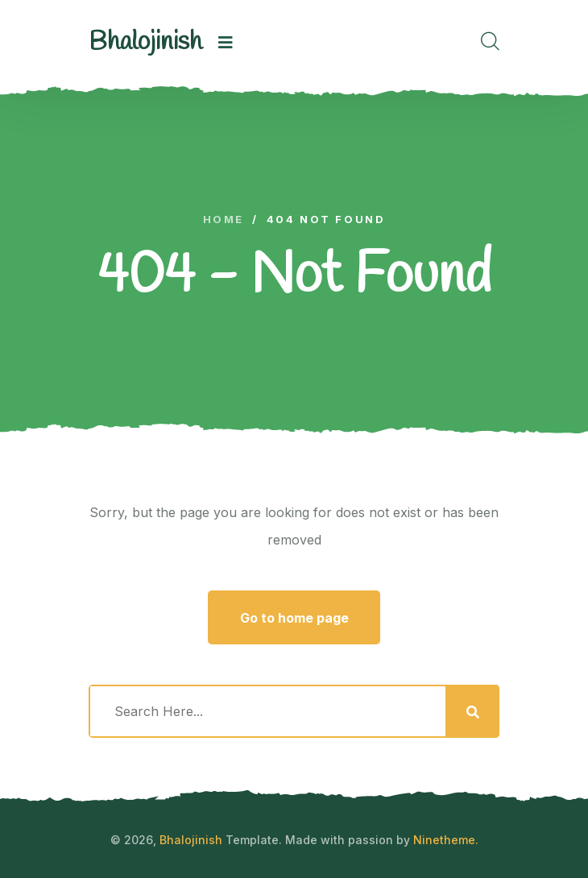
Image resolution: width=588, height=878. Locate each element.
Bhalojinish (191, 840)
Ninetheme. (446, 840)
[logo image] (145, 43)
